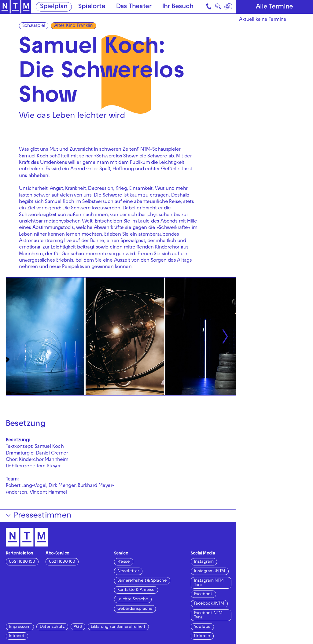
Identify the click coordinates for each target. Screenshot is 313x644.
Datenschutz (52, 627)
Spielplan (54, 7)
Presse (123, 562)
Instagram (204, 562)
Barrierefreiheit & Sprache (142, 581)
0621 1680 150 (22, 562)
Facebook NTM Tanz (208, 615)
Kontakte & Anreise (136, 590)
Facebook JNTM (209, 604)
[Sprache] (228, 7)
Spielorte (92, 7)
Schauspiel (34, 26)
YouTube (202, 627)
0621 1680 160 (62, 562)
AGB (78, 627)
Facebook (203, 594)
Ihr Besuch (178, 7)
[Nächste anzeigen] (225, 336)
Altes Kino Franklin (74, 26)
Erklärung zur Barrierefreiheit (118, 627)
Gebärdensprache (135, 609)
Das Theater (134, 7)
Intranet (17, 636)
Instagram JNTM (210, 571)
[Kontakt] (209, 7)
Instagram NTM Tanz (209, 583)
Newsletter (128, 571)
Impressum (20, 627)
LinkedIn (202, 636)
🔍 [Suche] (218, 8)
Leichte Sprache (133, 600)
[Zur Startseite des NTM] (15, 7)
